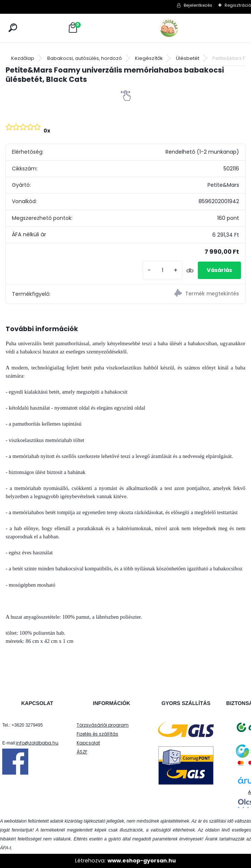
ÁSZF (82, 752)
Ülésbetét (188, 58)
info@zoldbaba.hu (37, 743)
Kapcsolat (88, 743)
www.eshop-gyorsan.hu (142, 861)
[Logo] (186, 28)
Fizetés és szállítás (97, 734)
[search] (13, 28)
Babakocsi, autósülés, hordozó (85, 58)
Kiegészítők (149, 58)
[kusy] (162, 270)
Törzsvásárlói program (103, 725)
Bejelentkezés (198, 5)
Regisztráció (238, 5)
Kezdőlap (23, 58)
